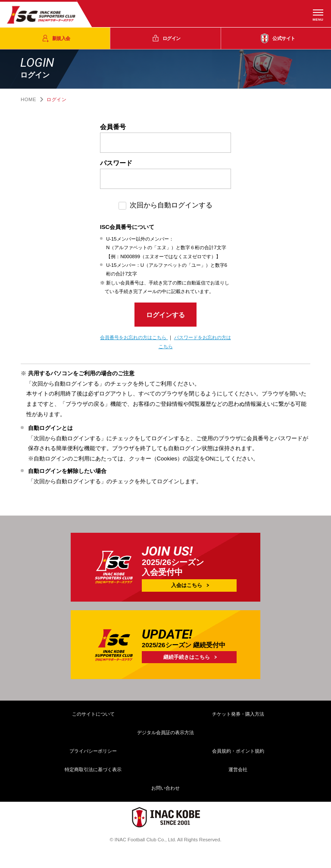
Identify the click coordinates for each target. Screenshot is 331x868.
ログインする (165, 316)
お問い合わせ (165, 791)
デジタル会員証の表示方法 (165, 735)
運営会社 (238, 772)
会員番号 (113, 127)
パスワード (116, 163)
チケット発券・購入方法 (238, 717)
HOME (28, 99)
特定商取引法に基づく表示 (93, 772)
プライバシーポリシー (93, 754)
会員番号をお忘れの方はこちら (134, 340)
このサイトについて (93, 717)
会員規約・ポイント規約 (238, 754)
